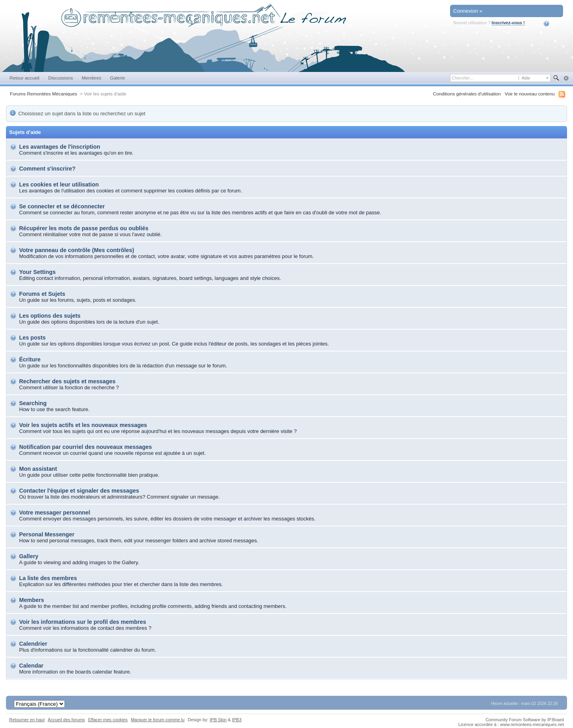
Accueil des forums (66, 720)
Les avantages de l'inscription (60, 147)
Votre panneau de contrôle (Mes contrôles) (77, 250)
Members (32, 600)
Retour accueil (24, 78)
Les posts (32, 338)
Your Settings (37, 272)
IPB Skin (218, 720)
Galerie (117, 78)
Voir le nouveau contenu (530, 94)
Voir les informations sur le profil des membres (83, 622)
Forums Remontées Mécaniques (44, 94)
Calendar (31, 666)
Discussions (61, 78)
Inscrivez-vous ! (508, 23)
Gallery (29, 556)
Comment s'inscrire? (47, 169)
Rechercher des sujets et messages (67, 381)
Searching (33, 403)
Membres (91, 78)
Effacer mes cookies (108, 720)
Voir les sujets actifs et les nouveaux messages (83, 425)
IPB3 (237, 720)
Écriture (30, 359)
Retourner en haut (27, 720)
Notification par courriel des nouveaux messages (86, 447)
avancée (566, 78)
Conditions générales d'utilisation (467, 94)
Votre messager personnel (55, 513)
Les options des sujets (50, 316)
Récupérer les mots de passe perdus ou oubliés (84, 228)
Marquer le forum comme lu (158, 720)
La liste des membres (48, 578)
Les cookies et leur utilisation (59, 184)
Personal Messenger (47, 534)
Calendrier (33, 644)
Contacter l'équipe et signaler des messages (79, 491)
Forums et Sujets (42, 294)
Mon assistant (38, 469)
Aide (552, 23)
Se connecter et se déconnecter (62, 206)
